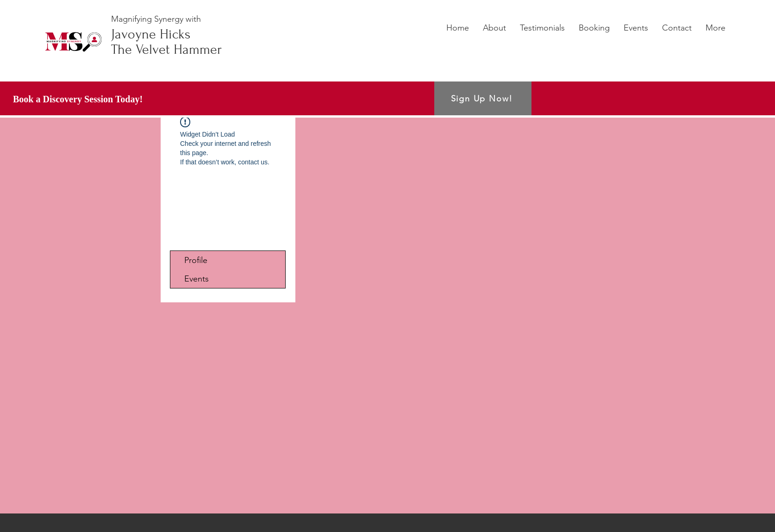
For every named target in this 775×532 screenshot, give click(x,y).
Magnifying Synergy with (156, 19)
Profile (196, 260)
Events (197, 279)
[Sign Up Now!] (483, 98)
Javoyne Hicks (151, 34)
